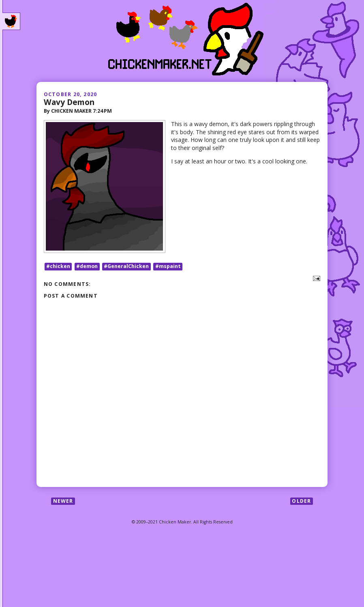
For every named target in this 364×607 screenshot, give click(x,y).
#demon (87, 266)
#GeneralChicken (126, 266)
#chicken (58, 266)
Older (301, 501)
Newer (63, 501)
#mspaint (168, 266)
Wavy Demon (69, 102)
